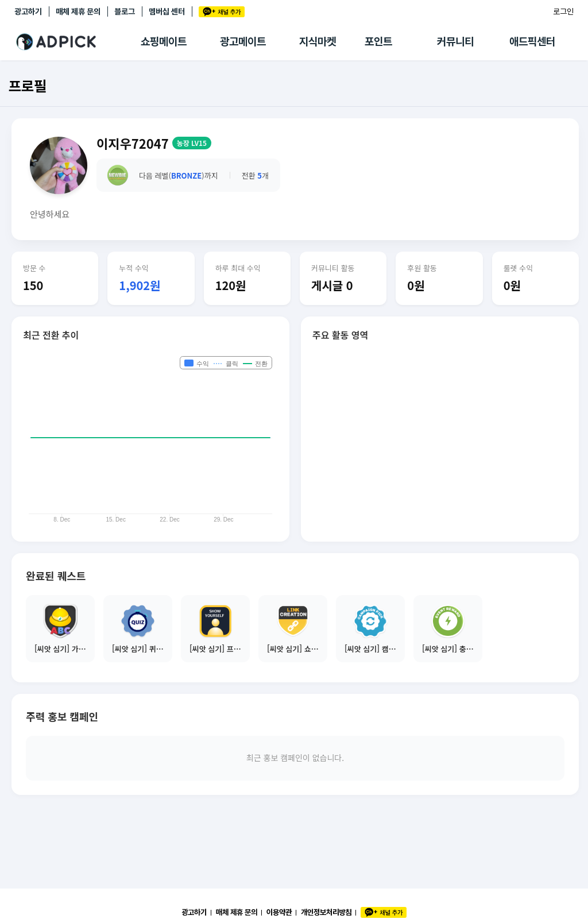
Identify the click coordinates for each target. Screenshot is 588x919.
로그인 (563, 11)
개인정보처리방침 (326, 912)
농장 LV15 (192, 143)
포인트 (378, 42)
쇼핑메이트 (164, 42)
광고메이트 (243, 42)
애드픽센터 (532, 42)
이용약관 (279, 912)
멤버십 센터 (167, 11)
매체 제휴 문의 (78, 11)
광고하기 (28, 11)
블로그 (125, 11)
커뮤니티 (455, 42)
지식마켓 (318, 42)
